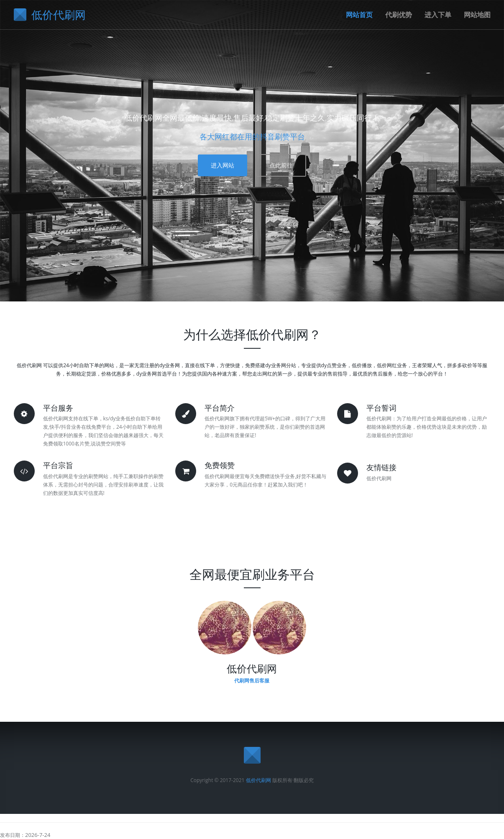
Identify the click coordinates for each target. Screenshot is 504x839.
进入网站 (223, 165)
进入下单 (438, 15)
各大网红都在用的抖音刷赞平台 (252, 136)
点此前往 (281, 165)
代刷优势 (399, 15)
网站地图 (477, 15)
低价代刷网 (258, 780)
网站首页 (359, 15)
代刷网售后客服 (252, 681)
